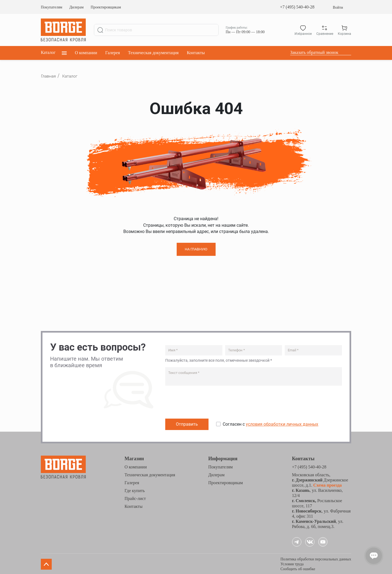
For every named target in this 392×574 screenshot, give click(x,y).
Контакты (196, 53)
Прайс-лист (135, 498)
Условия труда (292, 563)
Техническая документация (153, 53)
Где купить (135, 490)
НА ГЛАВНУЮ (196, 249)
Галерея (113, 53)
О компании (86, 53)
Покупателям (52, 7)
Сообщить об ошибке (298, 568)
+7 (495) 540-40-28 (297, 7)
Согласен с (270, 424)
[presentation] (207, 403)
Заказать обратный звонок (314, 52)
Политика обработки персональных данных (316, 558)
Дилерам (76, 7)
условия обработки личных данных (282, 424)
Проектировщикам (106, 7)
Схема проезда (327, 484)
